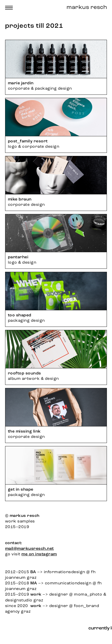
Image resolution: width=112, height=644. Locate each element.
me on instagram (39, 554)
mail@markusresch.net (29, 549)
